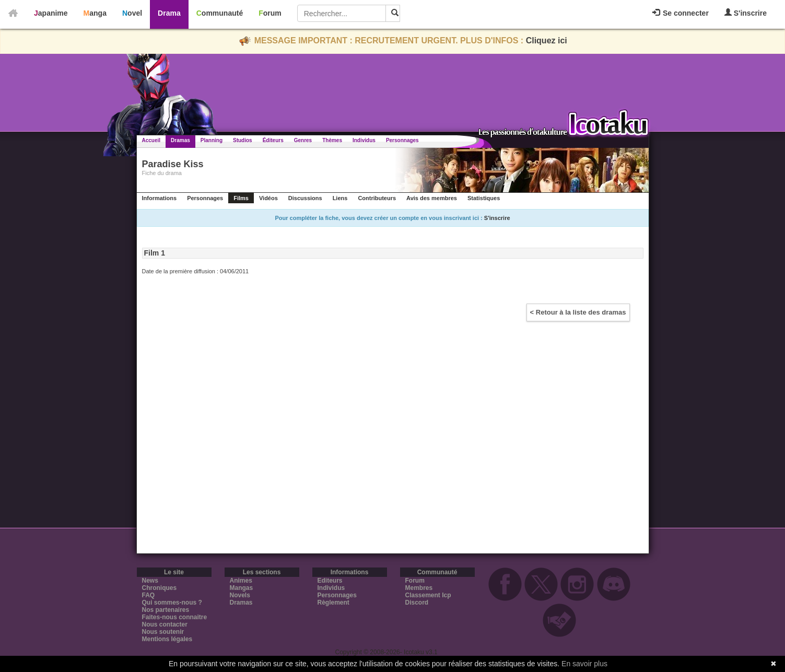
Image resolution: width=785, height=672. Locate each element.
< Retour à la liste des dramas (578, 312)
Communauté (220, 13)
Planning (212, 140)
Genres (303, 140)
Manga (95, 13)
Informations (160, 198)
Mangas (242, 588)
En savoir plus (584, 664)
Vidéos (268, 198)
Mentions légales (167, 639)
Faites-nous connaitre (175, 617)
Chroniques (160, 588)
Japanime (51, 13)
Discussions (305, 198)
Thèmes (332, 140)
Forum (270, 13)
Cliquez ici (547, 40)
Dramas (180, 140)
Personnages (402, 140)
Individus (364, 140)
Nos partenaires (166, 610)
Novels (240, 595)
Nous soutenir (163, 632)
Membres (419, 588)
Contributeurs (377, 198)
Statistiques (484, 198)
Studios (243, 140)
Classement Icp (428, 595)
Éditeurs (273, 140)
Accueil (151, 140)
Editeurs (330, 581)
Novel (132, 13)
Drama (169, 13)
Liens (340, 198)
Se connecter (681, 13)
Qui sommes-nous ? (172, 603)
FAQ (149, 595)
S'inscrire (746, 13)
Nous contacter (165, 624)
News (150, 581)
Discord (417, 603)
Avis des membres (432, 198)
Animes (241, 581)
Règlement (333, 603)
